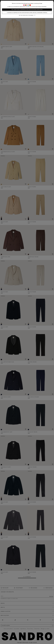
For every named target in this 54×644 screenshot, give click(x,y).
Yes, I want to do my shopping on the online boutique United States (27, 10)
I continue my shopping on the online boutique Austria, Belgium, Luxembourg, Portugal (27, 13)
